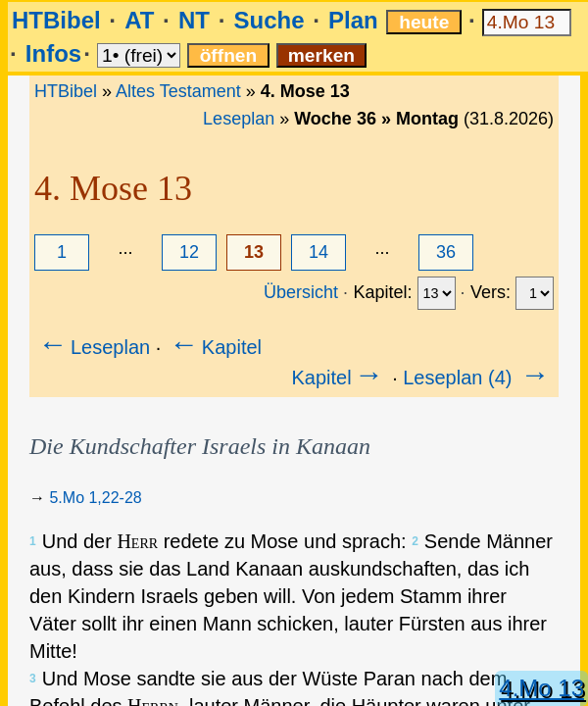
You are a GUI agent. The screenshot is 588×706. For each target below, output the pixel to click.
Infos (53, 53)
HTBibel (56, 20)
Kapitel (214, 347)
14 (318, 252)
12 (189, 252)
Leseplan (239, 119)
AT (139, 20)
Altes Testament (178, 91)
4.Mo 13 (541, 688)
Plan (353, 20)
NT (194, 20)
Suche (269, 20)
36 (446, 252)
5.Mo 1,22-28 (95, 498)
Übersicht (301, 292)
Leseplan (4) (478, 378)
